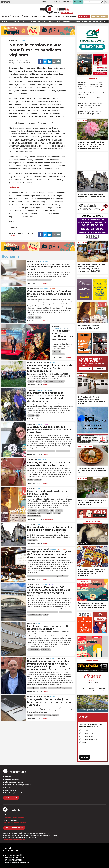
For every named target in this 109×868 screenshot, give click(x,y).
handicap (39, 381)
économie (43, 451)
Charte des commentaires (14, 782)
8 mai (36, 715)
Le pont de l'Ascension (89, 739)
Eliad (52, 511)
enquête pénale (44, 612)
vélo (38, 415)
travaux (45, 615)
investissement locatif (55, 688)
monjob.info (59, 511)
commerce (31, 415)
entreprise (14, 228)
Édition (57, 13)
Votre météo (92, 661)
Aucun (84, 742)
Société (47, 424)
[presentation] (78, 534)
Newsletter (11, 798)
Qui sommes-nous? (12, 779)
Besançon (56, 326)
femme (41, 280)
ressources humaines (63, 451)
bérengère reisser (33, 451)
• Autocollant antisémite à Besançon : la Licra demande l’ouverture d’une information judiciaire (92, 113)
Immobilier (62, 658)
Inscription (85, 369)
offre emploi (57, 513)
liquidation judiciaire (65, 612)
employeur (31, 381)
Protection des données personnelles (18, 785)
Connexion (99, 369)
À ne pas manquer (92, 522)
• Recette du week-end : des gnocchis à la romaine (91, 93)
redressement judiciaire (35, 615)
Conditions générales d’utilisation (17, 793)
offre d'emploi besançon (45, 513)
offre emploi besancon (34, 516)
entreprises (51, 451)
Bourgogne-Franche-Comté (38, 363)
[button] (102, 2)
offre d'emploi (32, 513)
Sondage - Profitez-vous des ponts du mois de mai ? (91, 726)
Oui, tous (85, 730)
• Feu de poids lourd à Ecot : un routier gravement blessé (92, 99)
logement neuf (67, 688)
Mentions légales (11, 790)
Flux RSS (8, 788)
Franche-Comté (33, 262)
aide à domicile (32, 511)
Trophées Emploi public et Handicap (54, 381)
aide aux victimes (33, 612)
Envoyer (85, 757)
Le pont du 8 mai (87, 736)
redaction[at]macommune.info (14, 817)
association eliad (44, 511)
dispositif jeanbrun (33, 688)
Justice (52, 585)
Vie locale (64, 328)
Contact (8, 777)
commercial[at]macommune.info (14, 823)
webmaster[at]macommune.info (14, 840)
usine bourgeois (46, 650)
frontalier (38, 318)
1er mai (30, 715)
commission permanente (35, 576)
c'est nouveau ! (32, 540)
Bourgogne (14, 40)
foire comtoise (57, 351)
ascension (43, 715)
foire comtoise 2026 (58, 354)
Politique (52, 289)
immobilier (44, 688)
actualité (31, 489)
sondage (55, 715)
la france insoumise (34, 650)
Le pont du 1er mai (88, 733)
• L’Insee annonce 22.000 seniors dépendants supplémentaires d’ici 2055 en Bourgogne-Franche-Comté (92, 86)
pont (49, 715)
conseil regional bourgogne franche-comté (56, 576)
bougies (30, 480)
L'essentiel (92, 78)
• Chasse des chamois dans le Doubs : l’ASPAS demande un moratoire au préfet (91, 106)
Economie (25, 40)
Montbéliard (32, 460)
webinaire (48, 280)
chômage (31, 318)
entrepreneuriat (32, 280)
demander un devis (14, 828)
